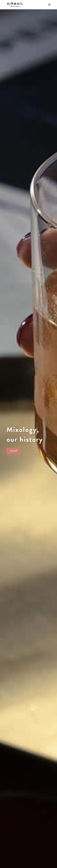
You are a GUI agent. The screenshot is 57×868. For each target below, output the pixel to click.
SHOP (14, 451)
